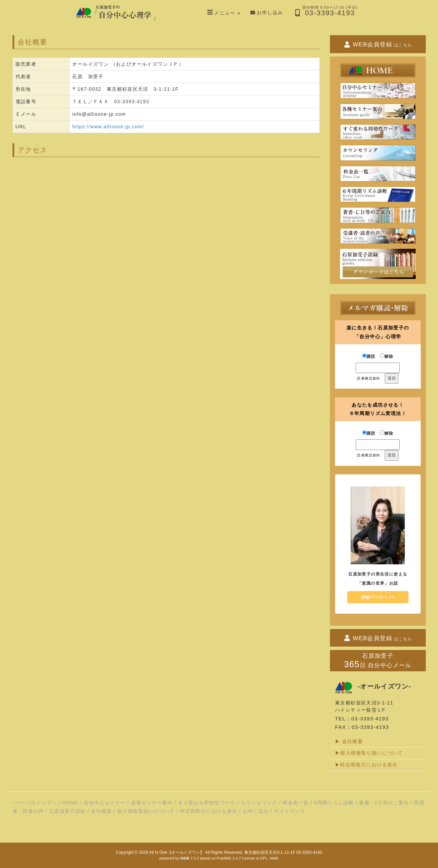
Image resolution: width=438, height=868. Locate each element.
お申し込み (256, 811)
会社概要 (101, 811)
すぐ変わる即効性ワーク (207, 803)
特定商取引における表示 (208, 811)
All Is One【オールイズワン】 (176, 852)
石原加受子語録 (67, 811)
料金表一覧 (296, 803)
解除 (387, 356)
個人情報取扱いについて (146, 811)
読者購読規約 (369, 378)
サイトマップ (290, 811)
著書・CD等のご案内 (384, 803)
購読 (369, 356)
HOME (70, 803)
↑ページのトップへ (35, 803)
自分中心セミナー (105, 803)
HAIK (274, 858)
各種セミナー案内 (152, 803)
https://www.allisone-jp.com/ (108, 127)
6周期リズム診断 (334, 803)
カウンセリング (259, 803)
